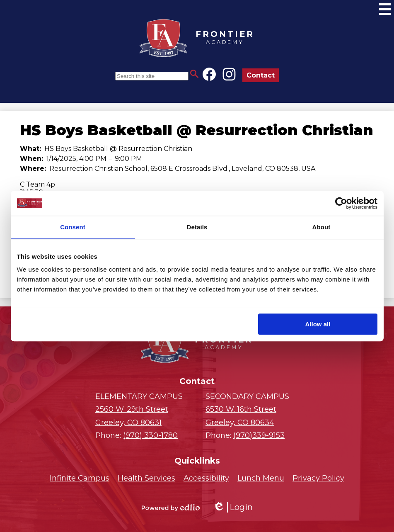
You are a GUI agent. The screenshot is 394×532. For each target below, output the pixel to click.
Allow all (318, 324)
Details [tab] (197, 227)
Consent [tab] (73, 227)
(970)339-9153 (259, 435)
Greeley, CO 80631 (142, 415)
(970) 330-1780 (150, 435)
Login (233, 507)
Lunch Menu (261, 478)
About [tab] (321, 227)
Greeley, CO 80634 (252, 415)
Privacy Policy (318, 478)
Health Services (146, 478)
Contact (261, 75)
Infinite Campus (80, 478)
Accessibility (206, 478)
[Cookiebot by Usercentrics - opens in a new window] (341, 203)
